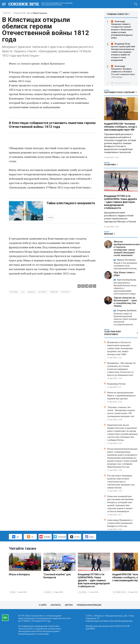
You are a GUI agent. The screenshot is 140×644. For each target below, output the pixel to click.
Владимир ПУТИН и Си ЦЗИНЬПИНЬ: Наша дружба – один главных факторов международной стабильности (120, 202)
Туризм (13, 592)
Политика (110, 165)
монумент (43, 292)
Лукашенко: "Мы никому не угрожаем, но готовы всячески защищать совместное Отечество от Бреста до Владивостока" (121, 369)
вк (15, 537)
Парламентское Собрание (119, 92)
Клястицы (14, 292)
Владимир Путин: (117, 384)
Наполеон (65, 292)
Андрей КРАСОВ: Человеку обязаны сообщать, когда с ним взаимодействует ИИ (121, 127)
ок (30, 537)
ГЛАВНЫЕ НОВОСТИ (117, 14)
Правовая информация (89, 605)
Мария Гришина (40, 13)
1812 (23, 292)
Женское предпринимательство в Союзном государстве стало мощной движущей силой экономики (127, 248)
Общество (7, 13)
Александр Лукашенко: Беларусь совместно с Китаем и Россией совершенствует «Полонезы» (123, 72)
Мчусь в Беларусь (19, 574)
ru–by (75, 537)
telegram (60, 537)
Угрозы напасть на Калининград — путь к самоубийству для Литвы (125, 302)
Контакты (56, 605)
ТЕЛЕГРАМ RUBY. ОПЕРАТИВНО (113, 333)
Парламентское (120, 592)
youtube (45, 537)
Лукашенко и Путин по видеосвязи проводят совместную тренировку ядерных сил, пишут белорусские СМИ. (120, 348)
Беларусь (31, 292)
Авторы (69, 605)
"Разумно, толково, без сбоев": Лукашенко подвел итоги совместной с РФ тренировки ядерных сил (121, 412)
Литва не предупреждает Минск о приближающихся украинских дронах (121, 395)
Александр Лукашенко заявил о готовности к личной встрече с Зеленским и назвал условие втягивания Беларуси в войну (122, 30)
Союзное (48, 592)
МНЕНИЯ (108, 234)
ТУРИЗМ (50, 218)
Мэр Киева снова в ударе (124, 274)
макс (90, 537)
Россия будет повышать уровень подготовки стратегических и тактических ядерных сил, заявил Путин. (121, 482)
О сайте (43, 605)
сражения (54, 292)
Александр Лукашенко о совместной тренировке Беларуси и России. (120, 523)
